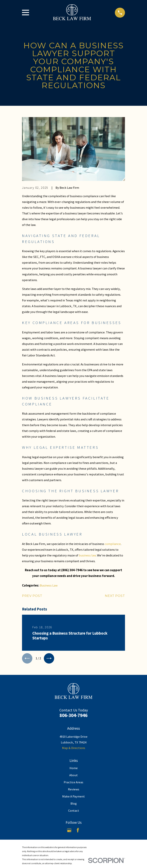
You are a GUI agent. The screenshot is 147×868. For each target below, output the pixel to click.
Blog (74, 805)
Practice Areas (73, 783)
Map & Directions (74, 749)
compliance (113, 544)
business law (87, 555)
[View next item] (51, 659)
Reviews (74, 790)
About (73, 776)
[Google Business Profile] (69, 831)
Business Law (49, 585)
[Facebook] (78, 831)
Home (74, 769)
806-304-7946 (73, 716)
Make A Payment (73, 798)
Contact (74, 812)
